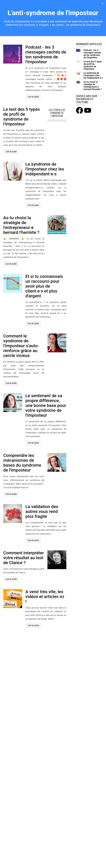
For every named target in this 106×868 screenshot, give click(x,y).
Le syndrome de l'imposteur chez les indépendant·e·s (45, 169)
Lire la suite (33, 97)
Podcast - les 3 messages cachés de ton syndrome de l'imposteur (46, 54)
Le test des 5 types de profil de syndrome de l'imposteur (22, 117)
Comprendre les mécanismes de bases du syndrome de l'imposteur (22, 463)
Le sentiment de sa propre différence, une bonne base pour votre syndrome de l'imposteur (46, 405)
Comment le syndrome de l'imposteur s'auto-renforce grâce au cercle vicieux (21, 346)
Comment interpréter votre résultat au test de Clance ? (24, 558)
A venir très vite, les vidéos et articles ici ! (45, 597)
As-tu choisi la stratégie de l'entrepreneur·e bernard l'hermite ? (21, 225)
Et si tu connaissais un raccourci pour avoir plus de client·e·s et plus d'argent (44, 286)
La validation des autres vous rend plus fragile (42, 511)
